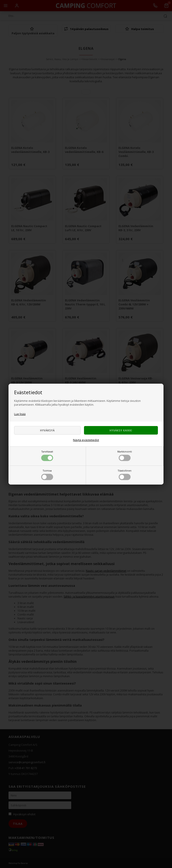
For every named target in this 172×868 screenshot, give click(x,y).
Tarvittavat (47, 456)
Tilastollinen (125, 475)
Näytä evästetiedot (86, 440)
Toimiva (47, 475)
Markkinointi (125, 456)
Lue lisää (20, 414)
